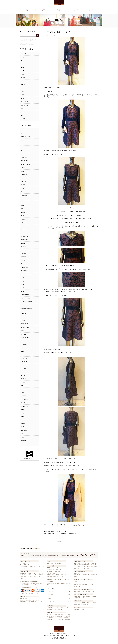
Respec (23, 417)
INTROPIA (24, 247)
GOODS (23, 85)
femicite (23, 233)
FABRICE (23, 257)
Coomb (23, 423)
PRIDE (23, 284)
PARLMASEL (24, 267)
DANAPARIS (24, 202)
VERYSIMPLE (25, 161)
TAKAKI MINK (25, 324)
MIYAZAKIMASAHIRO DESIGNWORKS (27, 309)
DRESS (23, 119)
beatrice (23, 305)
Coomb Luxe (24, 175)
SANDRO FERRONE (26, 274)
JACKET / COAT (25, 105)
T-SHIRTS (24, 81)
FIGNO (23, 437)
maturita (23, 382)
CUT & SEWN (25, 102)
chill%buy (23, 168)
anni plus (23, 413)
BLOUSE (23, 109)
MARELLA (24, 288)
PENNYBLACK (25, 240)
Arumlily (23, 205)
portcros (23, 341)
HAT (22, 61)
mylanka (23, 226)
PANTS (23, 95)
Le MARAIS (24, 358)
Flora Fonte (24, 403)
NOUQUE (23, 440)
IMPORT (23, 78)
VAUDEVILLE (24, 386)
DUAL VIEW (24, 444)
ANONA (23, 291)
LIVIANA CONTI (25, 178)
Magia (22, 188)
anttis (22, 171)
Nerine (23, 351)
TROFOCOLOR (25, 157)
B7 (22, 420)
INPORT (23, 392)
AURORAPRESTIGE (26, 338)
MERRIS (23, 219)
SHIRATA (23, 379)
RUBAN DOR (24, 236)
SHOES (23, 67)
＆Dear (23, 209)
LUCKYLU (24, 130)
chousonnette (24, 399)
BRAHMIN (24, 389)
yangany (23, 320)
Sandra (23, 212)
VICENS (23, 229)
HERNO (23, 185)
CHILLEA (23, 368)
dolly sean (24, 372)
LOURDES (24, 396)
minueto (23, 147)
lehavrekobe (24, 271)
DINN (22, 57)
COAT (22, 91)
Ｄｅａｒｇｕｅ (25, 331)
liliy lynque (24, 281)
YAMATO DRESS (25, 298)
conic (22, 355)
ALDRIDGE (24, 430)
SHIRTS (23, 64)
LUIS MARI (24, 362)
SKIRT (23, 115)
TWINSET (23, 223)
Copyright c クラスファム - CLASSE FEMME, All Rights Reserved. (59, 642)
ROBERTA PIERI (25, 164)
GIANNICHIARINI (25, 137)
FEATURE (24, 54)
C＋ (22, 199)
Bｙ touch (23, 154)
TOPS (22, 112)
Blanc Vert (24, 375)
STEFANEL (24, 314)
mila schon (24, 277)
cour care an (24, 260)
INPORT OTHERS (26, 317)
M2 (22, 151)
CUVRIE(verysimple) (26, 302)
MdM (22, 348)
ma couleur (24, 344)
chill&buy (23, 254)
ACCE (22, 71)
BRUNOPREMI (25, 327)
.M (22, 140)
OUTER (23, 98)
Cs (22, 264)
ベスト (23, 74)
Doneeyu (23, 410)
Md (22, 133)
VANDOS (23, 181)
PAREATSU (24, 195)
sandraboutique (25, 295)
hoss (22, 250)
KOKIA (23, 427)
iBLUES (23, 243)
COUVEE (23, 334)
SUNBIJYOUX (25, 406)
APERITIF (24, 365)
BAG (22, 88)
